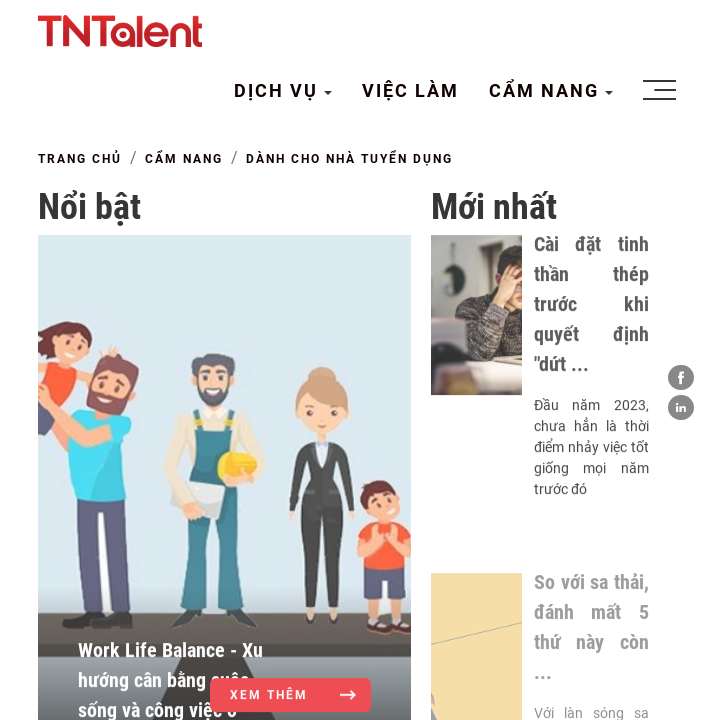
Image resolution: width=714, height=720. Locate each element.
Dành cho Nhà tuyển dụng (349, 159)
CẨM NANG (547, 90)
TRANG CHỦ (80, 159)
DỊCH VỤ (279, 90)
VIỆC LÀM (410, 90)
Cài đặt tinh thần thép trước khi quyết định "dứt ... (591, 315)
